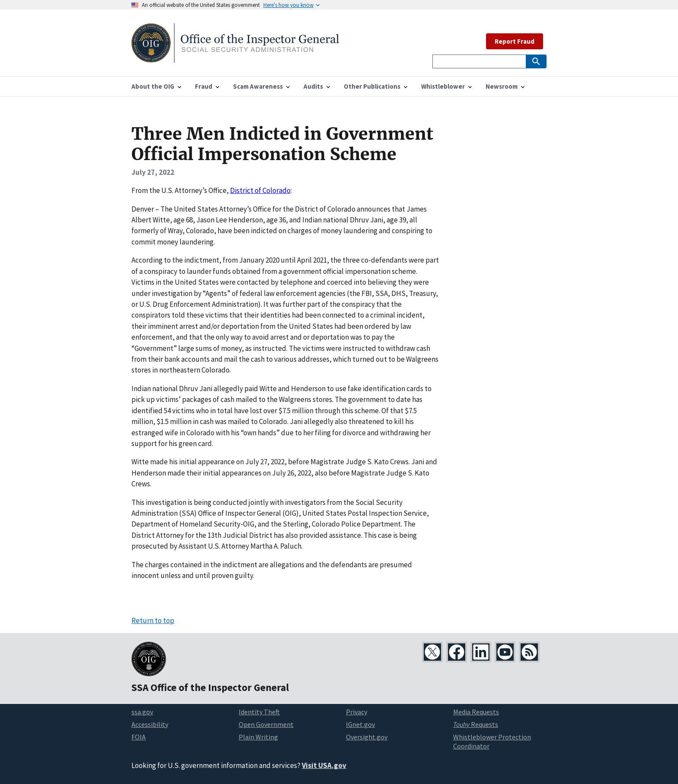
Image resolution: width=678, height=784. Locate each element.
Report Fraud (515, 41)
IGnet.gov (360, 724)
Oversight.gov (367, 737)
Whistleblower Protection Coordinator (492, 741)
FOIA (139, 737)
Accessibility (150, 724)
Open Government (266, 724)
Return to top (153, 620)
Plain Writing (258, 737)
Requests (476, 724)
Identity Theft (259, 712)
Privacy (357, 712)
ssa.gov (142, 712)
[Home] (235, 57)
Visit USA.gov (324, 765)
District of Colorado (260, 190)
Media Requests (476, 712)
